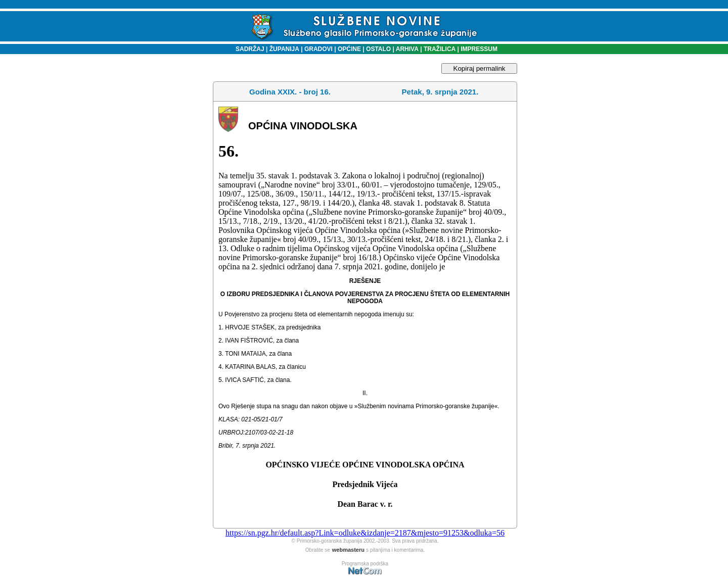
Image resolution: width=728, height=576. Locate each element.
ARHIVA (406, 49)
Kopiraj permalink (480, 68)
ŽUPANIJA (284, 49)
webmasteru (348, 550)
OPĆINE (349, 49)
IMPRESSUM (479, 49)
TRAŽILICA (439, 49)
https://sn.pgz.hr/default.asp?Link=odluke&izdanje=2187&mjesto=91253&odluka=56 (365, 533)
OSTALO (378, 49)
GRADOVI (318, 49)
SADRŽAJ (247, 49)
